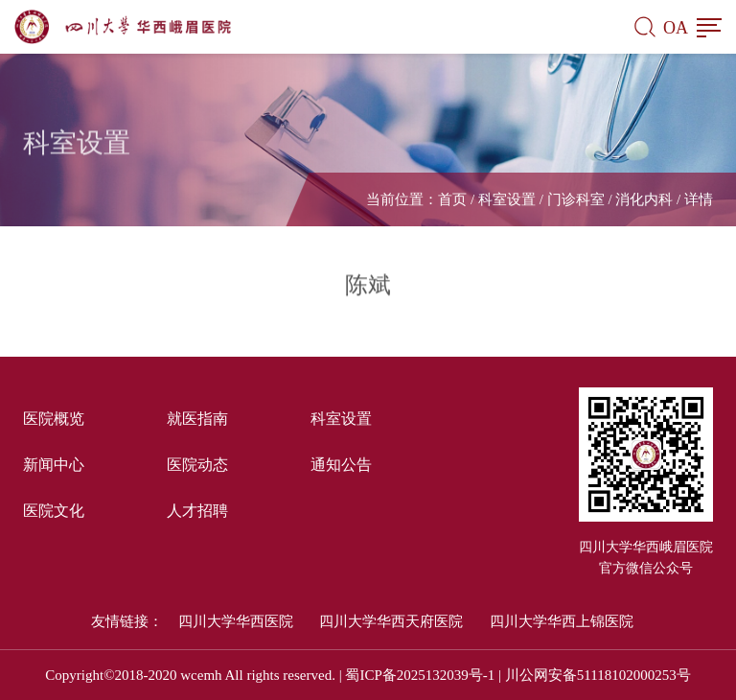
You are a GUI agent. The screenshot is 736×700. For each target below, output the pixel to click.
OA (676, 28)
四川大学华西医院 (236, 621)
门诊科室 (576, 199)
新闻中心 (54, 465)
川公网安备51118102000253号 (598, 675)
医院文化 (54, 511)
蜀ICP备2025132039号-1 (420, 675)
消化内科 (644, 199)
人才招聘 (197, 511)
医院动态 (197, 465)
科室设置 (507, 199)
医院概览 (54, 419)
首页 (452, 199)
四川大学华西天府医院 (391, 621)
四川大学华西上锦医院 (562, 621)
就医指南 (197, 419)
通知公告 (341, 465)
